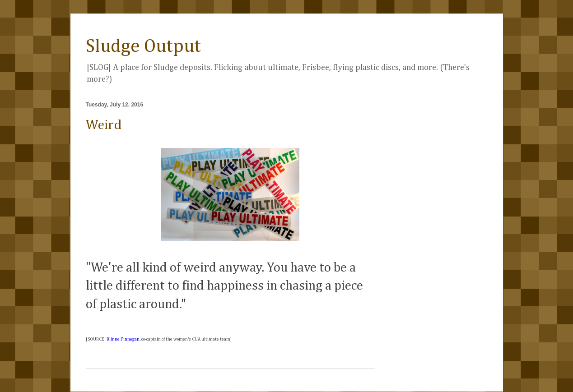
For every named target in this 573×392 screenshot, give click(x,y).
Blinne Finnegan (123, 339)
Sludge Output (143, 46)
